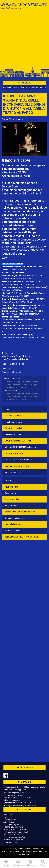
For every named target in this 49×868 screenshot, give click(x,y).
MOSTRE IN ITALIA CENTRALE (18, 441)
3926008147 (15, 800)
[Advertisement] (24, 39)
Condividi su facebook (12, 372)
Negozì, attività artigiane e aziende (20, 512)
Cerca (43, 863)
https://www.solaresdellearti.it (15, 359)
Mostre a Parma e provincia (17, 466)
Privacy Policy (18, 806)
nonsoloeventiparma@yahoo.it (15, 790)
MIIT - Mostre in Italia (14, 453)
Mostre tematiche (12, 472)
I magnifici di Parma (13, 524)
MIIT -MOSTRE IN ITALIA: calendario (20, 447)
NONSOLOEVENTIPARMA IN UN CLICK (21, 537)
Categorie (18, 863)
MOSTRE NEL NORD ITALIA (17, 434)
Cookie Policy (30, 806)
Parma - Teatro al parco (12, 119)
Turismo (8, 480)
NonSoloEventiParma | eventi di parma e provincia (24, 7)
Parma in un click (12, 531)
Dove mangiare (11, 487)
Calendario (31, 863)
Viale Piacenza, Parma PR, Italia (16, 356)
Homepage (8, 814)
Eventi (7, 409)
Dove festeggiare (12, 499)
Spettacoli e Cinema (13, 416)
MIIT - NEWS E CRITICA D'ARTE (18, 460)
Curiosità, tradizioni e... (15, 518)
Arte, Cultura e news (13, 422)
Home (6, 863)
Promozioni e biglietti (14, 428)
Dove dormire (10, 493)
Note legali (8, 806)
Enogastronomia (12, 506)
